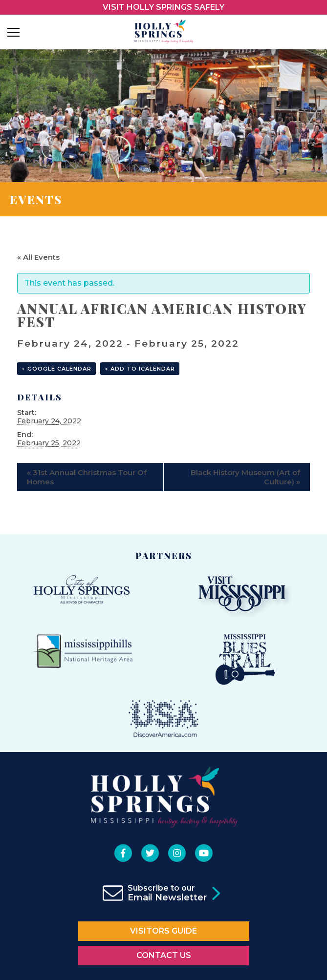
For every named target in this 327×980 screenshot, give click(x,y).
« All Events (38, 257)
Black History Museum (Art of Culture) (245, 477)
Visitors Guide (163, 931)
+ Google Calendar (56, 369)
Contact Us (164, 955)
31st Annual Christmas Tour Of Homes (87, 477)
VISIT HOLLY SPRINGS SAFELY (163, 7)
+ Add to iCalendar (140, 369)
